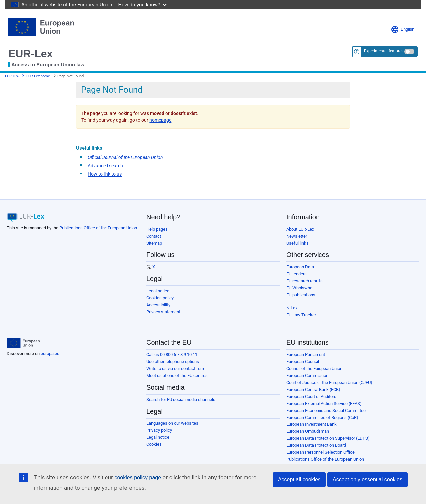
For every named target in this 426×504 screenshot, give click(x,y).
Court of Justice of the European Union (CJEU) (329, 382)
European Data (300, 267)
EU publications (301, 295)
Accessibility (158, 305)
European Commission (307, 375)
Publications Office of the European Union (98, 228)
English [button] (403, 29)
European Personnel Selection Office (320, 452)
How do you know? (143, 4)
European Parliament (306, 354)
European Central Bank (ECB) (313, 389)
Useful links (297, 243)
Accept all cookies (299, 480)
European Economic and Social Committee (326, 410)
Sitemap (154, 243)
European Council (303, 361)
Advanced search (105, 166)
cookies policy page (138, 478)
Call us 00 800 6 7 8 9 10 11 (172, 354)
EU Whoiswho (299, 288)
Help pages (157, 229)
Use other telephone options (173, 361)
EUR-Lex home (38, 76)
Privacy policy (159, 430)
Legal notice (158, 291)
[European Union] (23, 343)
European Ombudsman (308, 431)
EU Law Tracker (301, 315)
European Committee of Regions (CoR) (322, 417)
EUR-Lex (30, 54)
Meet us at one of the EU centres (177, 375)
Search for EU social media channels (181, 399)
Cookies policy (160, 298)
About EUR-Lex (300, 229)
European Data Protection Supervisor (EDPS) (328, 438)
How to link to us (105, 174)
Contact (154, 236)
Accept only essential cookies (368, 480)
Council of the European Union (314, 368)
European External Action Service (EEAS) (324, 403)
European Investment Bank (312, 424)
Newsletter (297, 236)
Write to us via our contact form (176, 368)
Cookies (154, 444)
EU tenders (296, 274)
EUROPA (12, 76)
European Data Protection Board (316, 445)
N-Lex (292, 308)
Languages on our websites (172, 423)
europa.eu (50, 353)
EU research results (305, 281)
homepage (160, 120)
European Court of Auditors (311, 396)
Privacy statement (163, 312)
